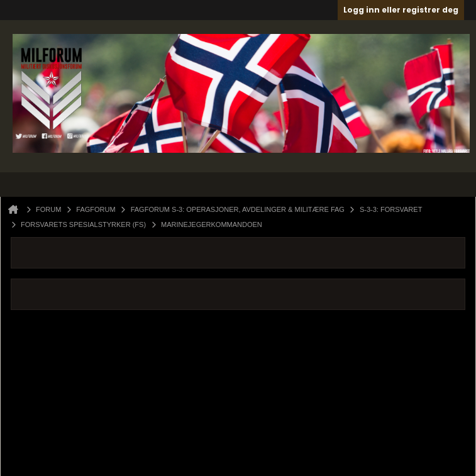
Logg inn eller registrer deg (401, 10)
